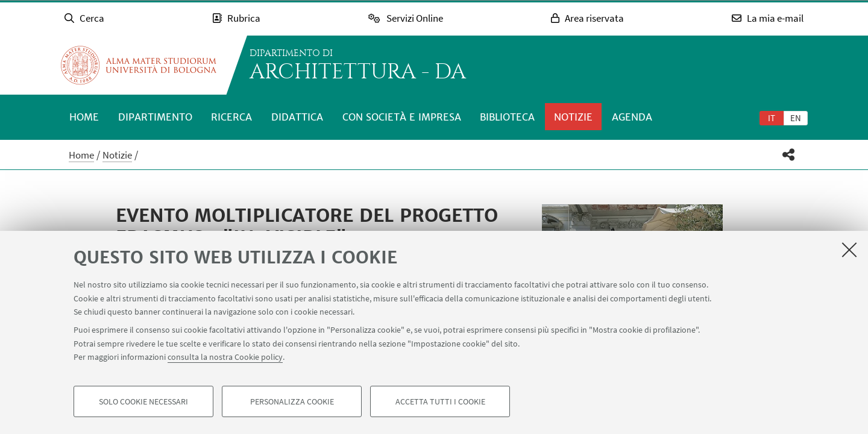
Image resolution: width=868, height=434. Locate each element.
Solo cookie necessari (143, 401)
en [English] (796, 118)
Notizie (573, 117)
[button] (789, 155)
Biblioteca (507, 117)
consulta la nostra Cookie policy (225, 357)
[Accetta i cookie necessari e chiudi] (849, 250)
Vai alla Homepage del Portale (139, 65)
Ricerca (231, 117)
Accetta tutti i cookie (440, 401)
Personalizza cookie (292, 401)
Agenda (632, 117)
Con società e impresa (402, 117)
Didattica (297, 117)
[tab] (772, 118)
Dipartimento (155, 117)
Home (84, 117)
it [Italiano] (772, 118)
